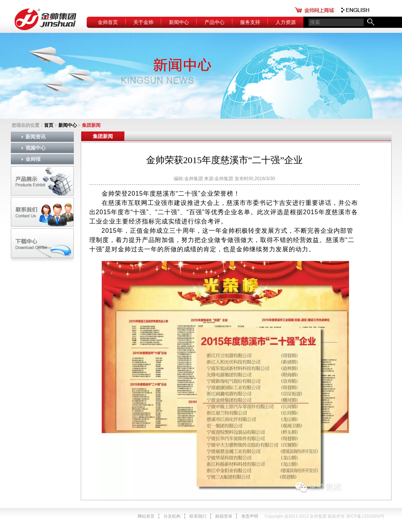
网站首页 (146, 516)
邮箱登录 (224, 516)
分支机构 (172, 516)
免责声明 (250, 516)
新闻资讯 (36, 137)
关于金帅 (143, 22)
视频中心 (36, 148)
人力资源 (286, 22)
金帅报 (33, 159)
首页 (49, 125)
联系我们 (198, 516)
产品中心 (215, 22)
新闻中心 (179, 22)
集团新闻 (103, 136)
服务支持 (250, 22)
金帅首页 (108, 22)
